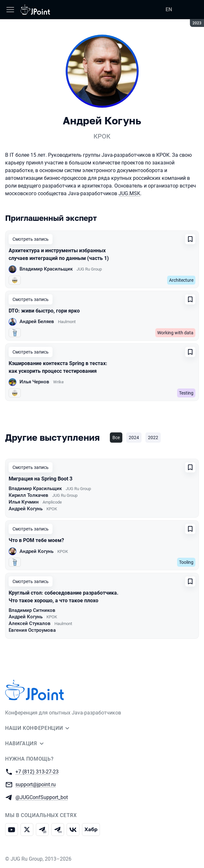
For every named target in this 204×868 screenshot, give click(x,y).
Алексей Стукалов (30, 623)
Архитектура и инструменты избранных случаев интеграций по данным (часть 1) (59, 254)
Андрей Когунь (26, 509)
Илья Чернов (34, 382)
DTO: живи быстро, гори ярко (44, 311)
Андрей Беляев (37, 321)
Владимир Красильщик (46, 269)
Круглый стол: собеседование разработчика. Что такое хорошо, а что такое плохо (64, 597)
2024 (134, 438)
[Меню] (10, 10)
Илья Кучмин (24, 502)
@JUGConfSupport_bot (42, 797)
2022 (153, 438)
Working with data (175, 333)
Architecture (181, 280)
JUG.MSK (129, 193)
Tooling (186, 562)
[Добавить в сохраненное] (190, 239)
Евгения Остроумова (32, 630)
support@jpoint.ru (36, 784)
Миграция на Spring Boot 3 (41, 479)
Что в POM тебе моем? (36, 540)
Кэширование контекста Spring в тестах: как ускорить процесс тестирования (58, 367)
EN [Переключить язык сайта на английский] (169, 9)
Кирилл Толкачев (29, 495)
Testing (186, 393)
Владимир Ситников (32, 610)
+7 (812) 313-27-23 (37, 771)
